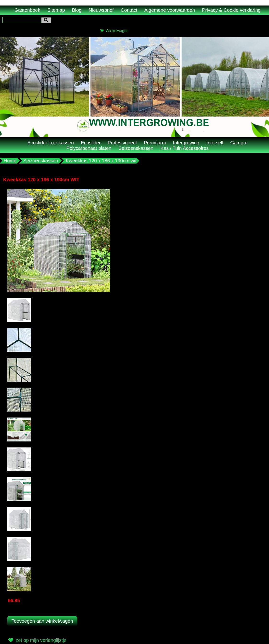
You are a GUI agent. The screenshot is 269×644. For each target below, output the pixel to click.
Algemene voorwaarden (170, 10)
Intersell (215, 143)
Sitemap (56, 10)
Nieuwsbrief (101, 10)
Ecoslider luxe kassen (51, 143)
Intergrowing (186, 143)
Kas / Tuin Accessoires (185, 148)
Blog (77, 10)
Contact (129, 10)
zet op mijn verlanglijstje (37, 640)
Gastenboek (27, 10)
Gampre (239, 143)
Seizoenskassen (136, 148)
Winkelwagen (114, 31)
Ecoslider (91, 143)
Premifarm (155, 143)
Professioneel (122, 143)
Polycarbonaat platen (89, 148)
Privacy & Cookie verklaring (231, 10)
